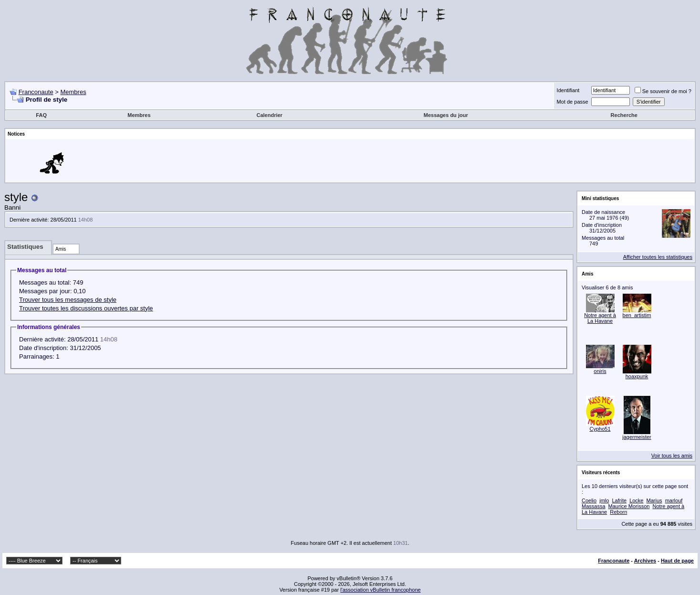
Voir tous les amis (672, 456)
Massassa (594, 506)
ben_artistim (637, 315)
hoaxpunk (637, 376)
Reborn (618, 512)
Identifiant (568, 90)
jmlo (604, 500)
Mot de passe (573, 102)
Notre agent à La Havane (600, 318)
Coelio (589, 500)
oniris (600, 371)
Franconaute (36, 92)
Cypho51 (600, 429)
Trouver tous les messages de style (68, 300)
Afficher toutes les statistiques (658, 257)
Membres (73, 92)
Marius (654, 500)
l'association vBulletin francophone (380, 590)
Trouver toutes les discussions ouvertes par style (86, 308)
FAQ (41, 115)
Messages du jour (446, 115)
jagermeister (637, 437)
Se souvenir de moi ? (663, 91)
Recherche (624, 115)
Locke (636, 500)
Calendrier (269, 115)
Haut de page (677, 561)
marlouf (674, 500)
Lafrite (619, 500)
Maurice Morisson (629, 506)
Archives (645, 561)
